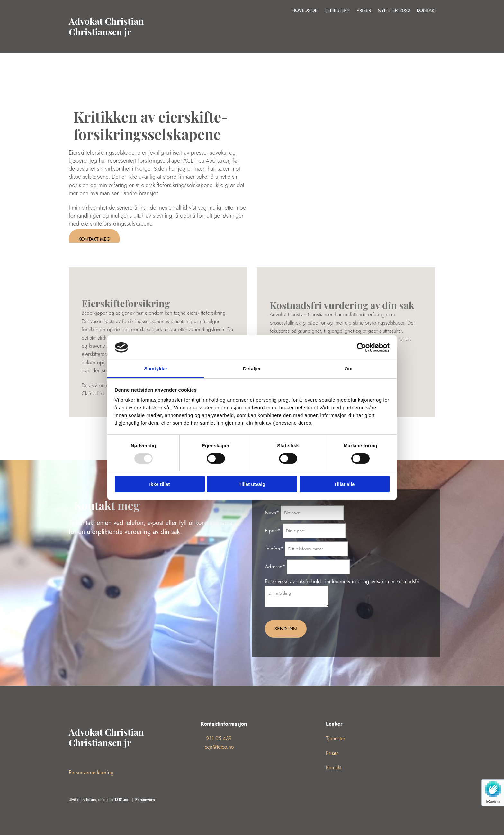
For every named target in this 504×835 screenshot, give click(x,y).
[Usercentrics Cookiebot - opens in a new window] (361, 348)
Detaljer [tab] (252, 369)
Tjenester (335, 10)
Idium (91, 800)
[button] (94, 239)
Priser (364, 10)
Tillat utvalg (252, 484)
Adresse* (275, 567)
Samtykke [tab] (156, 369)
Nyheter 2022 (394, 10)
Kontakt (427, 10)
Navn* (272, 513)
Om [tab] (348, 369)
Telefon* (274, 549)
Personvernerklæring (91, 772)
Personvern (145, 800)
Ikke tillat (159, 484)
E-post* (273, 531)
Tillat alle (345, 484)
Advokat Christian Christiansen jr (106, 27)
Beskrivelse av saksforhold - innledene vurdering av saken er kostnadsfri (342, 581)
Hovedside (305, 10)
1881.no (122, 800)
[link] (337, 11)
